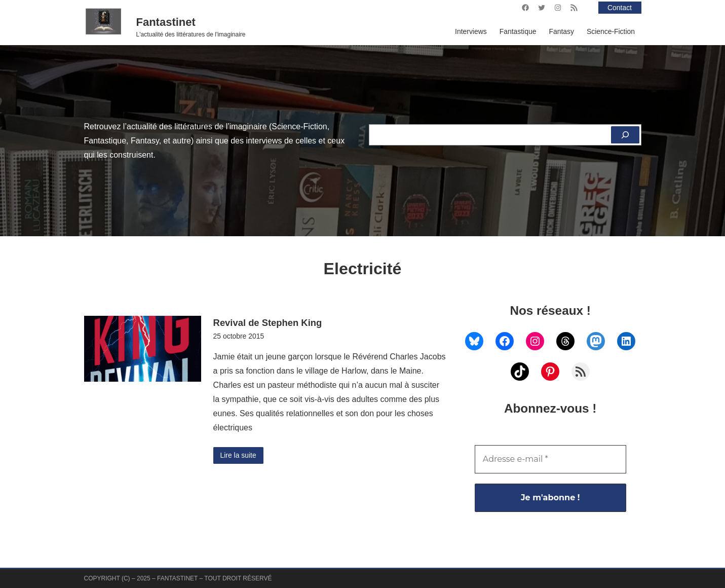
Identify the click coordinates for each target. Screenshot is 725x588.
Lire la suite (238, 455)
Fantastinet (166, 22)
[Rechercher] (625, 135)
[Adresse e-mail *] (550, 459)
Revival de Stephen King (268, 323)
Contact (620, 8)
